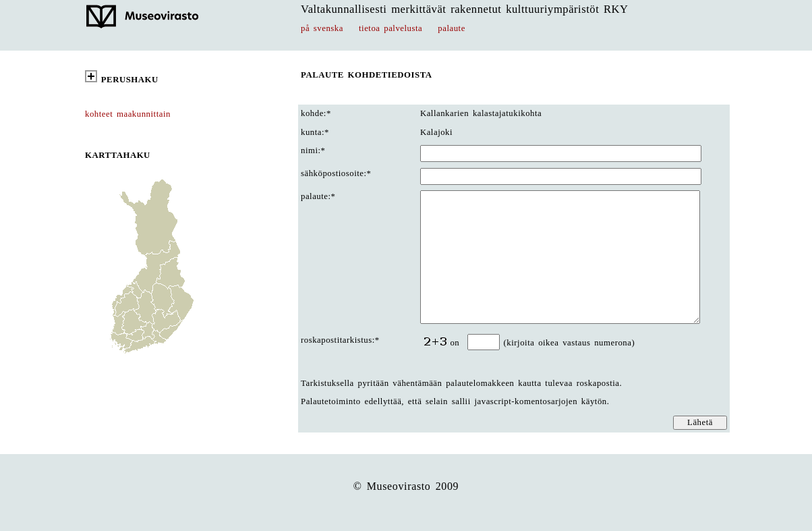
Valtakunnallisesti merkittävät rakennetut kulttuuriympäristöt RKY (465, 9)
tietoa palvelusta (390, 28)
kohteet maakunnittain (128, 114)
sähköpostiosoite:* (336, 173)
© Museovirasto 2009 (406, 486)
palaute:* (318, 196)
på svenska (322, 28)
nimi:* (313, 150)
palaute (452, 28)
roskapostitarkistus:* (340, 340)
